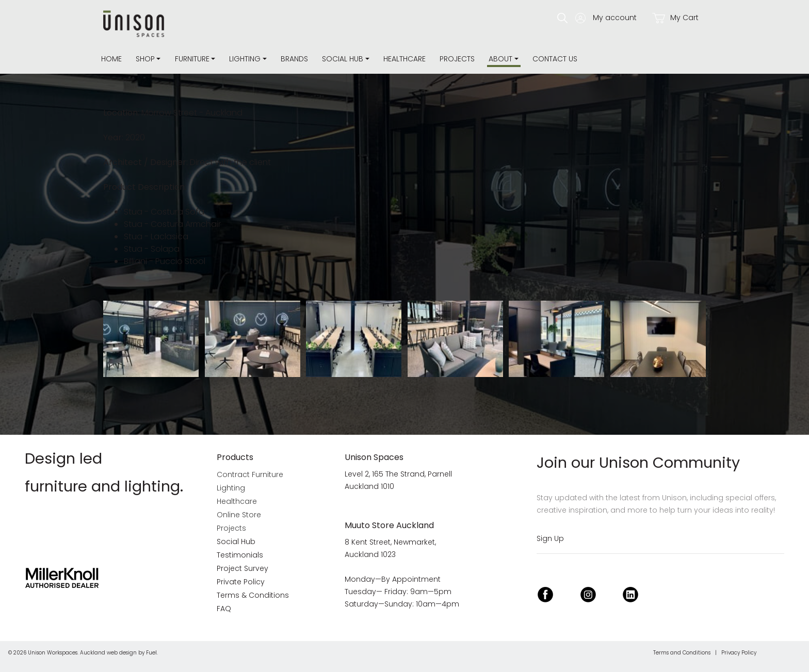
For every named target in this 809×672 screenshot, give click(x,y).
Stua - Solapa (152, 249)
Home (111, 59)
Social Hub (343, 59)
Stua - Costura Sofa (164, 212)
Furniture (192, 59)
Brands (294, 59)
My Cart (675, 18)
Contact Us (555, 59)
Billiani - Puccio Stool (165, 261)
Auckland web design (108, 653)
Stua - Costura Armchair (172, 224)
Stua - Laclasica (156, 236)
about (500, 59)
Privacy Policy (739, 653)
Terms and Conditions (682, 653)
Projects (457, 59)
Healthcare (405, 59)
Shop (145, 59)
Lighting (245, 59)
